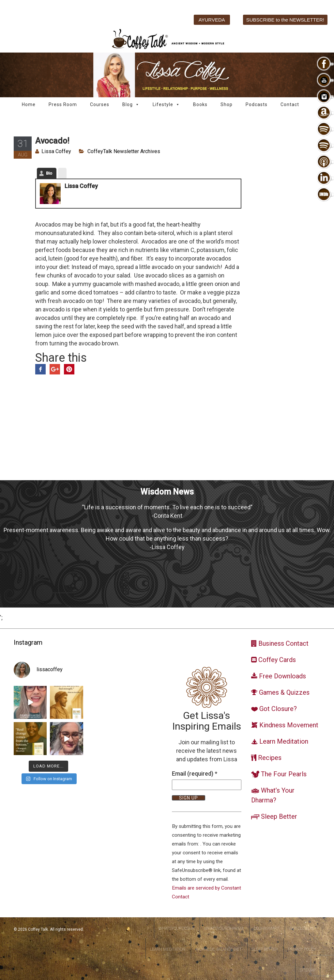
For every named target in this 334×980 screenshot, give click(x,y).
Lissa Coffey (56, 151)
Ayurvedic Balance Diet (219, 949)
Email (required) (195, 774)
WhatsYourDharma (224, 928)
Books (200, 104)
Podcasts (257, 104)
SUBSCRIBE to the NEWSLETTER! (285, 20)
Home (29, 104)
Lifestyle (166, 105)
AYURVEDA (212, 20)
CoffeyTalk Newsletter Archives (124, 151)
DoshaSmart (266, 928)
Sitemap (308, 970)
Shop (227, 104)
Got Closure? (303, 928)
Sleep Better (265, 949)
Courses (100, 104)
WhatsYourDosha (176, 928)
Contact (290, 104)
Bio (49, 173)
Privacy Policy (302, 949)
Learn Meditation (168, 949)
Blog (131, 105)
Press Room (63, 104)
